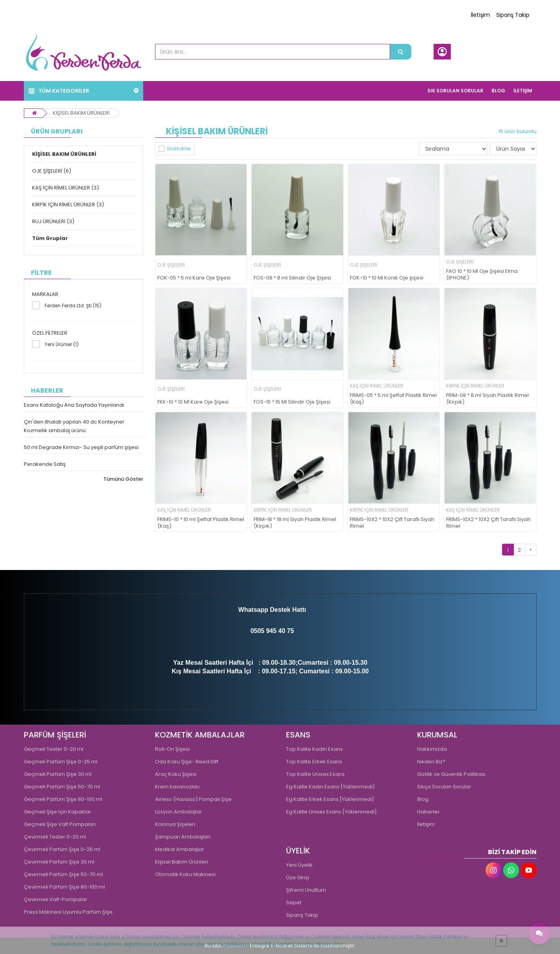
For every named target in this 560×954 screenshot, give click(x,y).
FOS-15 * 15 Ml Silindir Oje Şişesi (292, 402)
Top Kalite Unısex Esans (315, 774)
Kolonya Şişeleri (175, 824)
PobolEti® (236, 946)
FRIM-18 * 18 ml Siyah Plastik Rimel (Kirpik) (295, 523)
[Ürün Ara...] (401, 52)
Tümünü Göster (123, 479)
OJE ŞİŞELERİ (171, 265)
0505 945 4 (266, 631)
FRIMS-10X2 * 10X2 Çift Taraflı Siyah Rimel (392, 523)
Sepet (294, 903)
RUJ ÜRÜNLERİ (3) (53, 221)
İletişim (480, 15)
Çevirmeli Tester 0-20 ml (55, 837)
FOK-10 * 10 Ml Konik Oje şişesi (387, 278)
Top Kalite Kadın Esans (314, 749)
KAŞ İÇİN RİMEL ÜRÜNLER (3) (66, 188)
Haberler (429, 812)
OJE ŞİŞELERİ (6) (52, 171)
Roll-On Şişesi (172, 749)
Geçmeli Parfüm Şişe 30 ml (58, 774)
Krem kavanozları (177, 787)
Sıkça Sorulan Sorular (444, 787)
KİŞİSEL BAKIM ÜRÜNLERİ (81, 113)
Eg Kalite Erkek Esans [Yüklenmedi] (330, 799)
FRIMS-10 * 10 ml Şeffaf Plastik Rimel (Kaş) (201, 523)
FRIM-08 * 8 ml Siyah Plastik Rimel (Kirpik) (487, 399)
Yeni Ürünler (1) (62, 344)
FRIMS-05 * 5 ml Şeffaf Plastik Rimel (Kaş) (393, 399)
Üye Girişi (298, 877)
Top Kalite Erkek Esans (314, 762)
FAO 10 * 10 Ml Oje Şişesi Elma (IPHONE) (482, 275)
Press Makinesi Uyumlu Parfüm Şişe (68, 912)
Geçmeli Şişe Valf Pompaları (60, 824)
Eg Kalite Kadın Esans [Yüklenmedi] (330, 787)
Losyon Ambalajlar (178, 812)
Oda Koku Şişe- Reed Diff (187, 762)
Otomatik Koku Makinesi (185, 874)
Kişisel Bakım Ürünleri (182, 862)
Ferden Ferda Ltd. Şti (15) (73, 306)
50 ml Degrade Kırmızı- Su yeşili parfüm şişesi (81, 447)
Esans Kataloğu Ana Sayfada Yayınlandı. (75, 405)
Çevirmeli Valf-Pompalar (56, 899)
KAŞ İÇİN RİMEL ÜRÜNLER (377, 386)
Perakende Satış (45, 464)
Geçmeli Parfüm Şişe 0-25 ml (61, 762)
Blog (423, 799)
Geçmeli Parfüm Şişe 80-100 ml (63, 799)
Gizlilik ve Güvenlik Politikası (451, 774)
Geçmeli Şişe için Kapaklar (58, 812)
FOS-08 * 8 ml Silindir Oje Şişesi (292, 278)
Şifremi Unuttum (306, 890)
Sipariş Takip (513, 15)
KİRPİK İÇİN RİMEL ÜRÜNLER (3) (68, 205)
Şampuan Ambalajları (183, 837)
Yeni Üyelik (299, 865)
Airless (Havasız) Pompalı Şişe (193, 799)
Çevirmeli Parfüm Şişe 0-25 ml (62, 849)
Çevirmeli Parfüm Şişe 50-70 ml (63, 874)
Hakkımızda (432, 749)
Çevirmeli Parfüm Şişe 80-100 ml (64, 887)
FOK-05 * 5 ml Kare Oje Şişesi (194, 278)
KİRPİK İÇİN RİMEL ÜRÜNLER (475, 386)
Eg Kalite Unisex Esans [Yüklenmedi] (331, 812)
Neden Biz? (431, 762)
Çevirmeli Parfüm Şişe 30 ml (59, 862)
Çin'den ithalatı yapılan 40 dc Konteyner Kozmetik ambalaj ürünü (74, 426)
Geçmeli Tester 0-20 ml (54, 749)
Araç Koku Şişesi (176, 774)
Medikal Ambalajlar (180, 849)
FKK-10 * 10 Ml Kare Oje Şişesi (193, 402)
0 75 (288, 631)
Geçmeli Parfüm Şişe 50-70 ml (62, 787)
